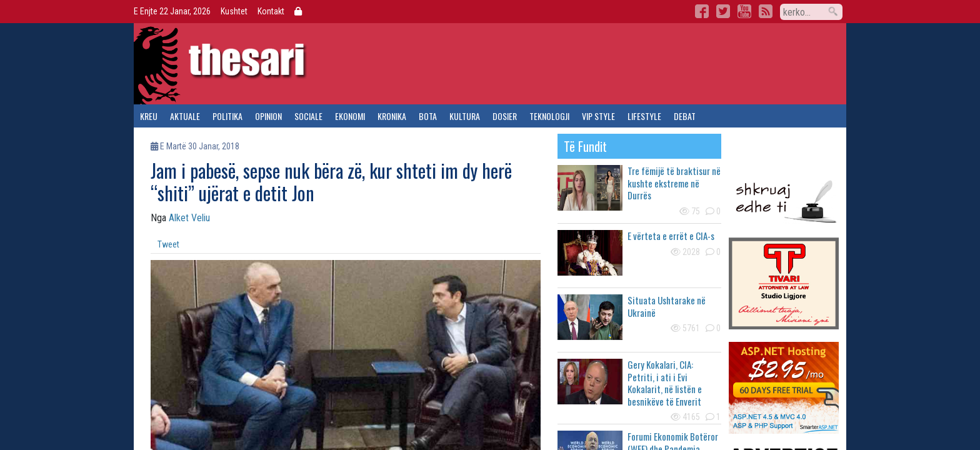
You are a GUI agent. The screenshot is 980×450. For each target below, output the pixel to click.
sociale (308, 116)
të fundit (585, 146)
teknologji (549, 116)
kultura (465, 116)
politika (227, 116)
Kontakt (271, 11)
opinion (268, 116)
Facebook (702, 11)
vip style (598, 116)
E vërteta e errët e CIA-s (671, 236)
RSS (766, 11)
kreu (149, 116)
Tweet (168, 244)
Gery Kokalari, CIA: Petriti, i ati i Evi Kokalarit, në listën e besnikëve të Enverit (665, 383)
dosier (505, 116)
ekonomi (350, 116)
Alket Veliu (189, 218)
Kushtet (234, 11)
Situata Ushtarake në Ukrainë (667, 306)
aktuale (185, 116)
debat (685, 116)
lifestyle (644, 116)
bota (428, 116)
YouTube (744, 11)
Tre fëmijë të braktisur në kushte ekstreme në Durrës (674, 183)
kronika (392, 116)
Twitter (723, 11)
